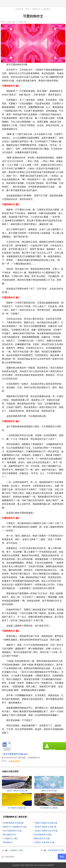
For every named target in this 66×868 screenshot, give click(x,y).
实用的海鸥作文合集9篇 (13, 823)
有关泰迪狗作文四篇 (43, 835)
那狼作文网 (29, 865)
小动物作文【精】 (11, 838)
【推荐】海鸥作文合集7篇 (45, 827)
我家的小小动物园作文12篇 (15, 827)
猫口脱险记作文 (10, 835)
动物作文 (47, 9)
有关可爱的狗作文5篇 (12, 831)
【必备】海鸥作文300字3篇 (46, 831)
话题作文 (36, 9)
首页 (28, 9)
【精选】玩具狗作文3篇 (44, 842)
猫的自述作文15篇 (42, 838)
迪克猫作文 (8, 842)
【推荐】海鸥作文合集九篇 (46, 823)
